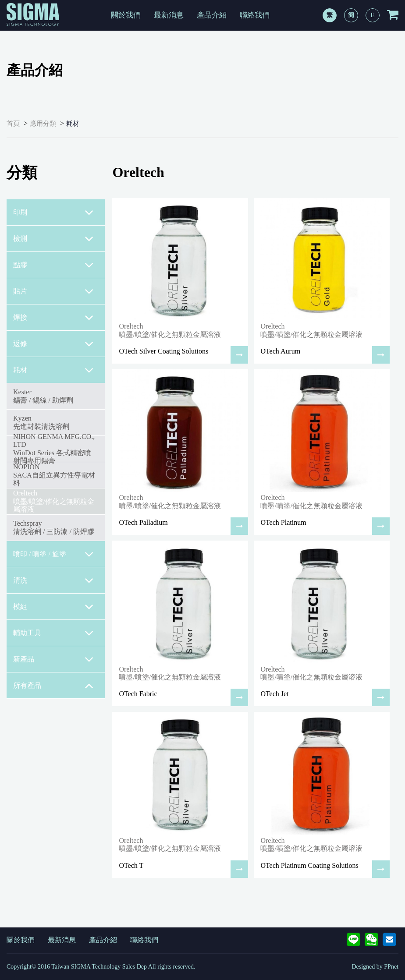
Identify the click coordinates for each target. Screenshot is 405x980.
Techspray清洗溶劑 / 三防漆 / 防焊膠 (54, 527)
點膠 (53, 265)
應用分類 (43, 124)
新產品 (53, 659)
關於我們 (126, 15)
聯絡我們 (255, 15)
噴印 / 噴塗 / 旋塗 (53, 554)
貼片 (53, 291)
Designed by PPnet (375, 967)
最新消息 (169, 15)
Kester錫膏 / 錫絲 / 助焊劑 (43, 396)
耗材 (73, 124)
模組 (53, 607)
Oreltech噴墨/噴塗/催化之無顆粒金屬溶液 (54, 501)
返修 (53, 344)
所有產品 (53, 686)
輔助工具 (53, 633)
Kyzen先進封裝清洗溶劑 (41, 422)
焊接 (53, 318)
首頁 (13, 124)
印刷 (53, 212)
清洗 (53, 580)
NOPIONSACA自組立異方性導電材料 (54, 475)
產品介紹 (212, 15)
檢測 (53, 239)
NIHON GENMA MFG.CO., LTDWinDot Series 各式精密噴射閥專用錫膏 (54, 449)
